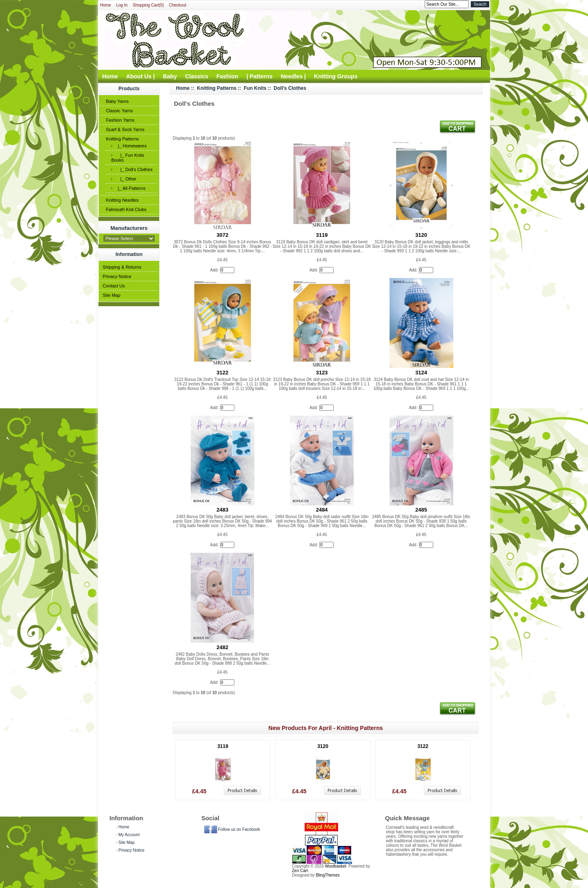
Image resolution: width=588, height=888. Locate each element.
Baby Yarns (117, 101)
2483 (222, 510)
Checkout (178, 5)
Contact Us (114, 286)
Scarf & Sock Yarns (125, 129)
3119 (322, 235)
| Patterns (260, 76)
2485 (421, 510)
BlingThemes (327, 875)
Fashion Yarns (120, 120)
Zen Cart (300, 871)
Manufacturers (129, 228)
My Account (129, 835)
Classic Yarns (119, 111)
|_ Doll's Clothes (134, 169)
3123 (322, 373)
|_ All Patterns (130, 188)
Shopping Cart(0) (148, 5)
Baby (170, 76)
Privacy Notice (117, 276)
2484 (322, 510)
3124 (421, 373)
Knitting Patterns (122, 139)
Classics (197, 76)
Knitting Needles (122, 200)
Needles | (294, 76)
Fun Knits (255, 88)
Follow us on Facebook (239, 829)
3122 (222, 373)
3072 (222, 235)
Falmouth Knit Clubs (126, 209)
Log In (122, 5)
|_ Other (126, 179)
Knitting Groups (336, 76)
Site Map (111, 295)
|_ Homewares (131, 146)
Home (106, 5)
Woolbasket (336, 866)
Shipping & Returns (122, 267)
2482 (222, 647)
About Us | (140, 76)
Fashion (227, 76)
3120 (421, 235)
